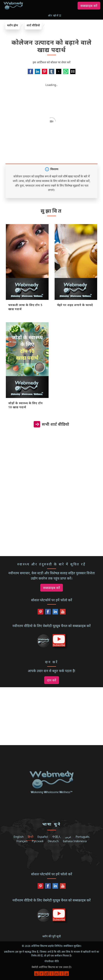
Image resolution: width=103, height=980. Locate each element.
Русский (38, 841)
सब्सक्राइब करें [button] (89, 6)
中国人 (57, 837)
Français (22, 841)
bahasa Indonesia (75, 841)
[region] (51, 466)
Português (83, 837)
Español (43, 837)
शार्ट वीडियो (33, 25)
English (19, 837)
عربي (68, 837)
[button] (55, 15)
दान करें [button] (52, 680)
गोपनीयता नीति (52, 961)
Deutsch (53, 841)
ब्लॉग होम (13, 25)
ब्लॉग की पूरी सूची (52, 936)
